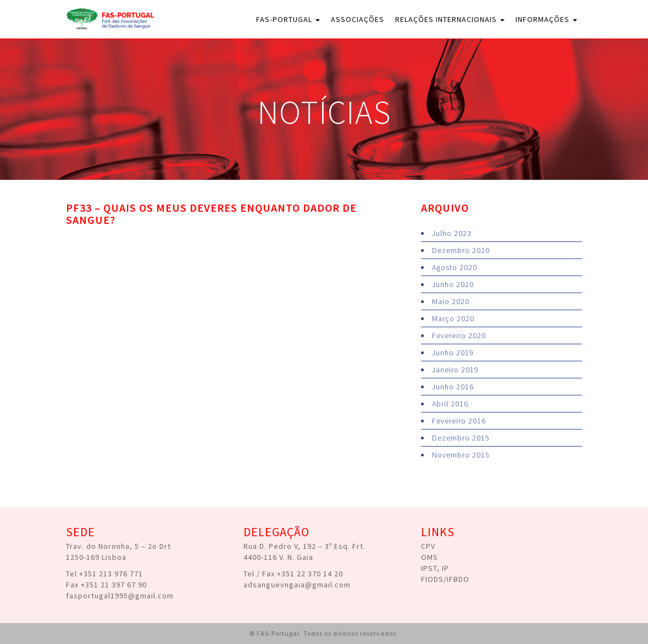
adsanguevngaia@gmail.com (297, 585)
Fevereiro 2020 (459, 335)
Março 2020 (453, 318)
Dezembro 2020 (461, 250)
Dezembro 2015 (461, 438)
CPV (428, 546)
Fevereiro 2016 (459, 421)
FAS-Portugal (288, 19)
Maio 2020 (451, 301)
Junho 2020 (453, 284)
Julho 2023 (452, 233)
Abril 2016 (450, 404)
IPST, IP (435, 568)
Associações (358, 19)
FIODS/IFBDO (445, 579)
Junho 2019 (453, 353)
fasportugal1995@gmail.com (120, 596)
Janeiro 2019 (455, 370)
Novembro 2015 (461, 455)
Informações (546, 19)
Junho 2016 (453, 387)
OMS (430, 557)
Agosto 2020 (455, 267)
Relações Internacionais (450, 19)
